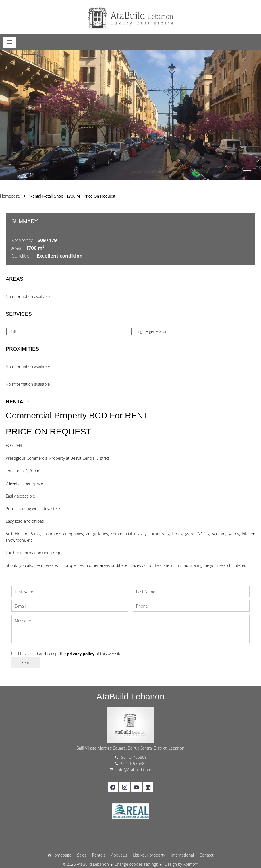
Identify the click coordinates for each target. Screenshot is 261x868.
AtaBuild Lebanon (130, 696)
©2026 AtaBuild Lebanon (86, 864)
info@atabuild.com (134, 770)
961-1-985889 (134, 763)
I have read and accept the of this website (70, 654)
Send (26, 663)
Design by (181, 864)
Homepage (131, 17)
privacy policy (81, 654)
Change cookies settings (136, 864)
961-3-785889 (134, 757)
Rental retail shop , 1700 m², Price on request (72, 196)
